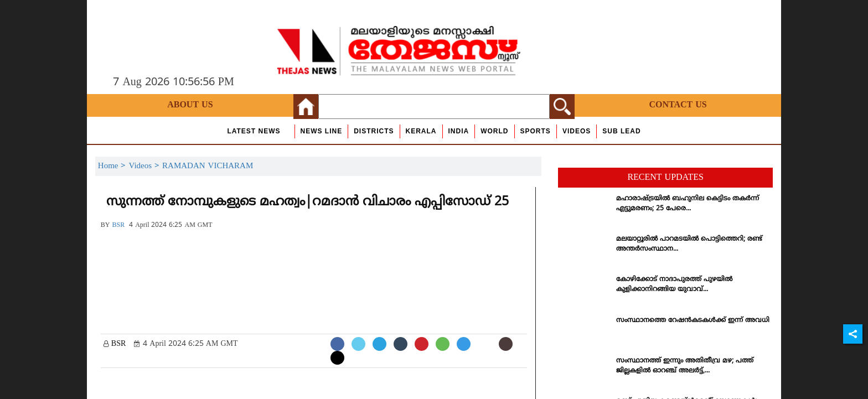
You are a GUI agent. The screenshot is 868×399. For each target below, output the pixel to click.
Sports (536, 131)
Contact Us (678, 105)
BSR (118, 226)
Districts (374, 131)
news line (322, 131)
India (459, 131)
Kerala (421, 131)
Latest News (254, 131)
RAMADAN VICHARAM (208, 166)
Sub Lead (621, 131)
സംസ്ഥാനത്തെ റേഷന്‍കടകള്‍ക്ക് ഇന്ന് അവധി (693, 321)
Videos (577, 131)
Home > (113, 166)
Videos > (145, 166)
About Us (190, 105)
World (494, 131)
